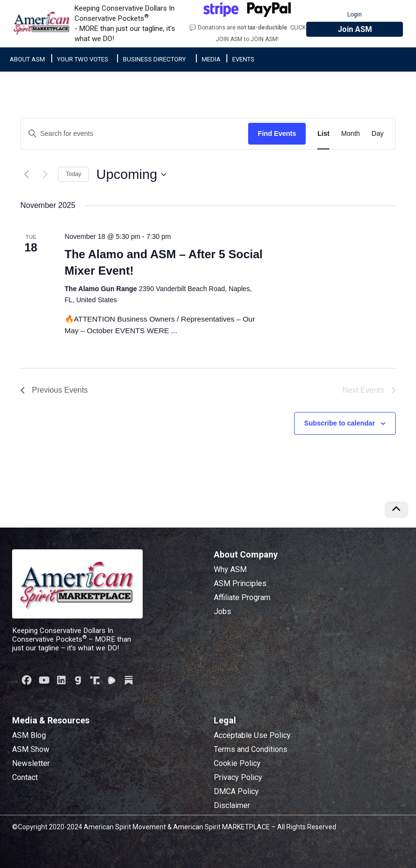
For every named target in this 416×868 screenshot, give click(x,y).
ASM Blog (29, 735)
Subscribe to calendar (340, 423)
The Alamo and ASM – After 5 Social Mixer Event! (164, 262)
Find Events (277, 133)
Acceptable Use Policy (252, 735)
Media (211, 59)
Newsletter (31, 763)
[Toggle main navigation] (402, 12)
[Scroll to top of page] (396, 510)
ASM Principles (240, 583)
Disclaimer (232, 805)
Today (74, 174)
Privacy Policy (238, 777)
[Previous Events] (26, 175)
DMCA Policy (236, 791)
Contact (25, 777)
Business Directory (154, 59)
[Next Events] (45, 175)
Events (243, 59)
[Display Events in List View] (323, 134)
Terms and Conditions (251, 749)
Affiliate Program (242, 597)
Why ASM (230, 569)
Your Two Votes (83, 59)
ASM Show (31, 749)
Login (355, 15)
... (174, 331)
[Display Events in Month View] (350, 134)
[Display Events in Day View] (378, 134)
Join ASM (355, 29)
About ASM (27, 59)
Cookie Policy (237, 763)
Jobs (223, 611)
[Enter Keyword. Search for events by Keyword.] (134, 134)
